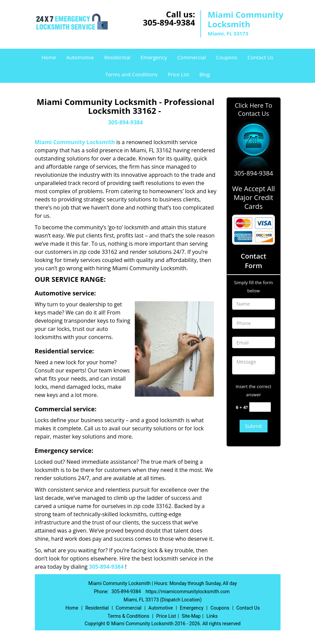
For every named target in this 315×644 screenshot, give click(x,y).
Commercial (191, 57)
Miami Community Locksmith (75, 142)
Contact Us (260, 57)
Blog (205, 74)
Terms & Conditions (128, 616)
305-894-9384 (169, 22)
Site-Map (191, 616)
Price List (179, 74)
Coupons (227, 57)
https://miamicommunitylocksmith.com (188, 592)
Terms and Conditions (131, 74)
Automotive (80, 57)
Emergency (154, 57)
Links (212, 616)
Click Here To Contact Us (253, 109)
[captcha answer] (260, 407)
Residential (117, 57)
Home (49, 57)
